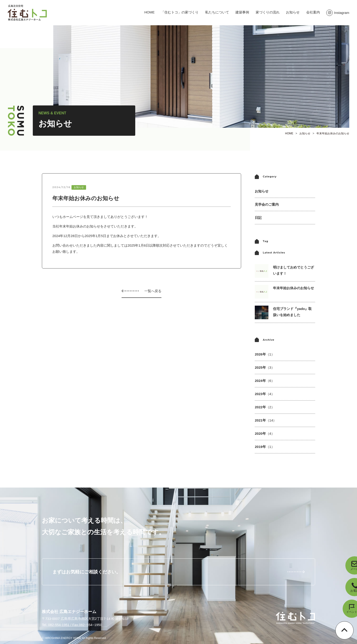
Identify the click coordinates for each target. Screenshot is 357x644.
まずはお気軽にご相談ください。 (87, 572)
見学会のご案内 (267, 204)
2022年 (265, 407)
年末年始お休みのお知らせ (333, 133)
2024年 (265, 381)
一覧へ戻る (153, 291)
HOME (149, 12)
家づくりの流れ (268, 12)
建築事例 (242, 12)
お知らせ (293, 12)
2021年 (266, 420)
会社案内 (313, 12)
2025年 (265, 367)
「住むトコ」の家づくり (180, 12)
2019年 (265, 447)
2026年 (265, 354)
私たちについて (217, 12)
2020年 (265, 433)
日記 (258, 218)
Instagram (338, 13)
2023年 (265, 394)
